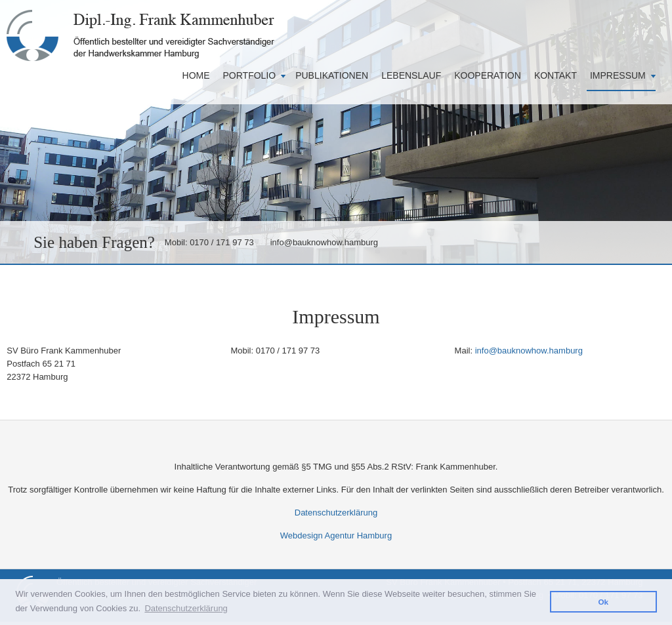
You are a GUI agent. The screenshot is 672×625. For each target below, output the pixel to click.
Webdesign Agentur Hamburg (336, 535)
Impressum (618, 75)
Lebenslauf (411, 75)
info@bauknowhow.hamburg (324, 242)
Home (196, 75)
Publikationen (332, 75)
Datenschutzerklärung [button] (186, 608)
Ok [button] (603, 602)
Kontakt (556, 75)
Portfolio (250, 75)
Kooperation (488, 75)
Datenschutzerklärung (336, 513)
